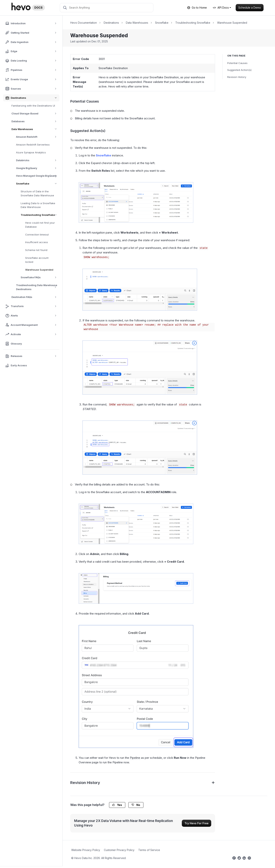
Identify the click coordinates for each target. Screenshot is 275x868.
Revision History (237, 77)
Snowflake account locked (37, 260)
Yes (117, 805)
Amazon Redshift (38, 137)
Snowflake (38, 184)
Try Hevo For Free (197, 823)
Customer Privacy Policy (119, 850)
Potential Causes (237, 63)
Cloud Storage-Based (35, 114)
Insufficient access (37, 242)
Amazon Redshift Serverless (33, 145)
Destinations (111, 23)
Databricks (38, 160)
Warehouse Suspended (39, 270)
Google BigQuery (38, 168)
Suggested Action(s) (239, 70)
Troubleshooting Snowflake (40, 215)
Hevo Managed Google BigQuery (38, 176)
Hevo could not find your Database (40, 225)
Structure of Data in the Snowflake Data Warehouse (37, 193)
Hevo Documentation (84, 23)
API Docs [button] (221, 8)
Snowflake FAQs (40, 277)
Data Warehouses (35, 129)
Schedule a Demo (250, 8)
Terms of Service (149, 850)
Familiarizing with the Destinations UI (33, 106)
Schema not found (36, 250)
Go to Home (197, 8)
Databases (35, 121)
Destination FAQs (35, 297)
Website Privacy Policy (86, 850)
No (136, 805)
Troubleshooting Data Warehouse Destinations (38, 287)
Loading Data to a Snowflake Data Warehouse (38, 205)
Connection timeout (37, 235)
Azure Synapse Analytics (31, 152)
